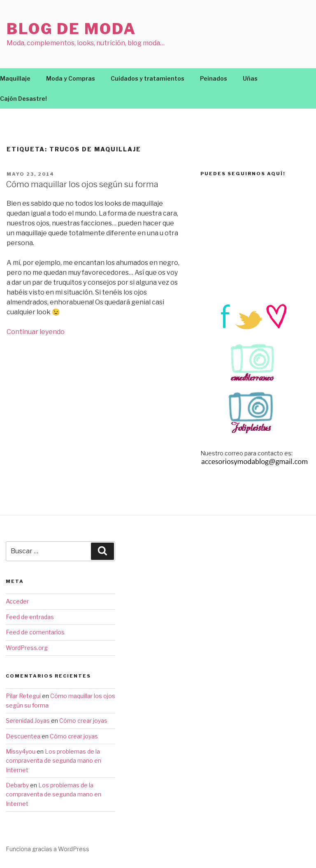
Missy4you (21, 751)
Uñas (250, 78)
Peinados (214, 78)
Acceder (17, 601)
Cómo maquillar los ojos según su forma (82, 184)
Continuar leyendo (36, 332)
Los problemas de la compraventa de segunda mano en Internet (53, 761)
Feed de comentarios (35, 632)
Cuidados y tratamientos (148, 78)
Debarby (17, 785)
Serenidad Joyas (28, 721)
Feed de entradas (30, 617)
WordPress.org (27, 648)
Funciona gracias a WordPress (48, 849)
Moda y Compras (71, 78)
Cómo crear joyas (83, 721)
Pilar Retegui (23, 696)
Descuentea (23, 736)
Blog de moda (71, 29)
